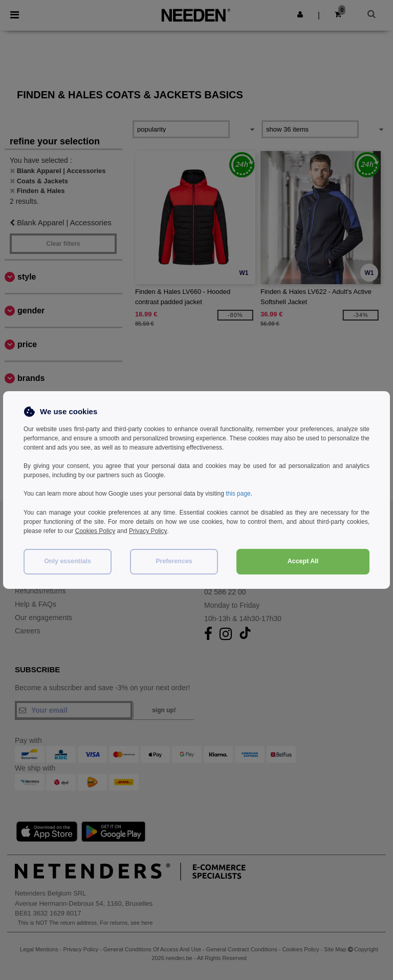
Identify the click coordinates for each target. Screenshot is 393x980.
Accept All (303, 560)
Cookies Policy (95, 530)
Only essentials (68, 560)
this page (238, 494)
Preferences (174, 560)
